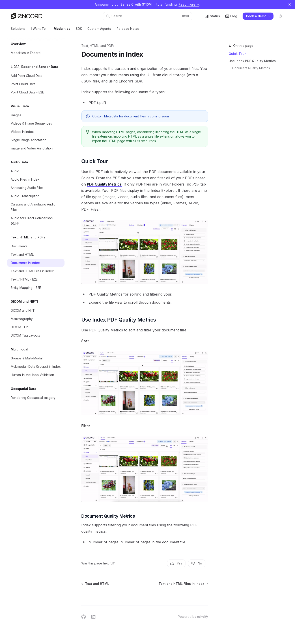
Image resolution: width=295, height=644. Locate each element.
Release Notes (128, 30)
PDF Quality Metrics (104, 184)
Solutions (18, 30)
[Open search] (147, 16)
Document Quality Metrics (251, 68)
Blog (231, 16)
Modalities (62, 30)
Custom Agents (99, 30)
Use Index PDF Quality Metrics (252, 61)
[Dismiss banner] (290, 4)
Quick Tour (237, 54)
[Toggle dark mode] (281, 16)
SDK (79, 30)
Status (212, 16)
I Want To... (40, 30)
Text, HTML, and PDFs (98, 46)
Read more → (189, 4)
